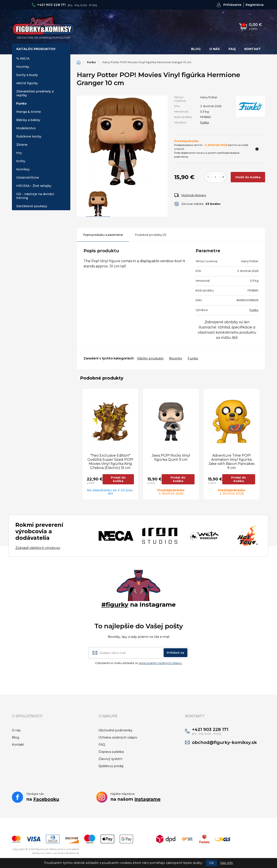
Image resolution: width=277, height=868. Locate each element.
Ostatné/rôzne (28, 178)
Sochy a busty (27, 75)
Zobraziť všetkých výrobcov (38, 548)
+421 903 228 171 (51, 5)
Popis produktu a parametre (103, 235)
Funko (21, 103)
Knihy (21, 161)
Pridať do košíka (118, 479)
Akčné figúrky (27, 83)
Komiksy (23, 169)
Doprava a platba (111, 752)
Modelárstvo (26, 128)
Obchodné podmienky (115, 730)
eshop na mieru (42, 853)
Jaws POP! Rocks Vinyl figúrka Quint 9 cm (171, 457)
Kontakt (253, 49)
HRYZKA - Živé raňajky (34, 186)
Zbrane (22, 145)
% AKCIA (23, 58)
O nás (215, 49)
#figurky (115, 605)
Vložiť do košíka (248, 177)
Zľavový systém (110, 759)
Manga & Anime (29, 112)
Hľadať (195, 26)
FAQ (232, 49)
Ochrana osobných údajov (118, 737)
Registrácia (255, 5)
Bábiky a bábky (28, 120)
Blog (196, 49)
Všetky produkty (150, 358)
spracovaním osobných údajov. (161, 663)
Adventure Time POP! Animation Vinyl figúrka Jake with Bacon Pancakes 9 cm (232, 462)
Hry (19, 153)
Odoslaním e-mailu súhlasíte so (139, 663)
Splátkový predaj (111, 766)
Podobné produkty (151, 235)
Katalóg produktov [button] (36, 49)
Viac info (226, 863)
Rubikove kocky (29, 136)
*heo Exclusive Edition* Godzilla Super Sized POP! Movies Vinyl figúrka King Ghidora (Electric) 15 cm (110, 462)
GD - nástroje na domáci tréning (35, 196)
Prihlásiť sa (176, 653)
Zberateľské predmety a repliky (35, 93)
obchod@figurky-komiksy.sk (224, 742)
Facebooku (46, 799)
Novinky (23, 67)
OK (211, 863)
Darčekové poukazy (32, 206)
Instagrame (147, 799)
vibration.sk (72, 853)
